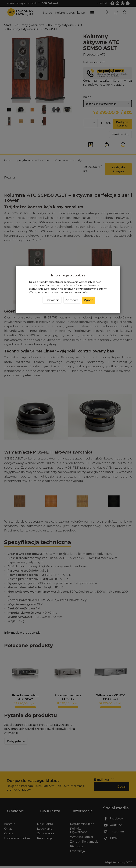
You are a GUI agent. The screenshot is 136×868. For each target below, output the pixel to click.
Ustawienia (52, 300)
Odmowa (72, 300)
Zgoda (89, 300)
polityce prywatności (76, 292)
